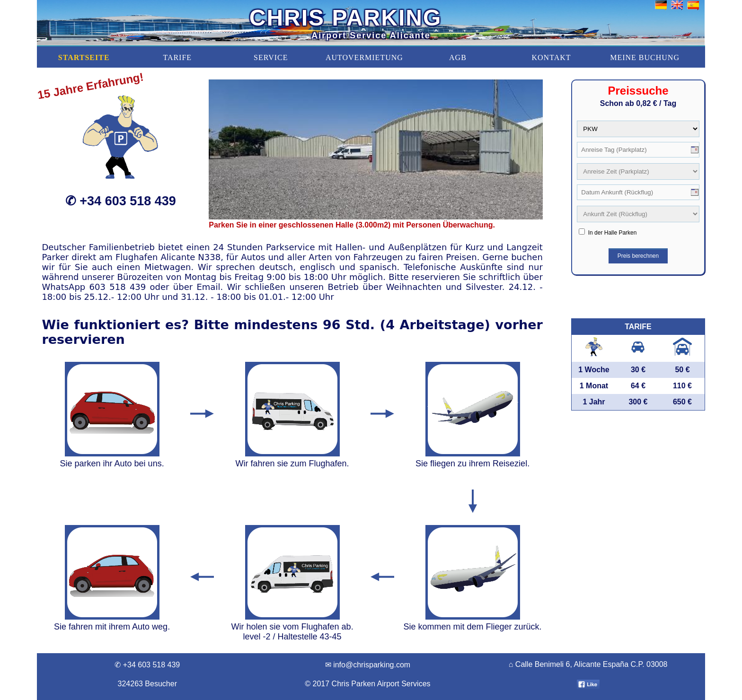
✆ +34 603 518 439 (121, 201)
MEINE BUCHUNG (645, 57)
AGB (458, 57)
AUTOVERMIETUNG (364, 57)
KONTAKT (551, 57)
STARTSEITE (84, 57)
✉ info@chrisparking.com (368, 665)
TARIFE (177, 57)
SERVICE (271, 57)
